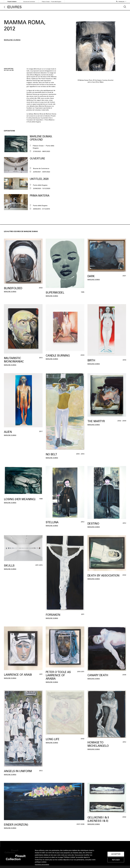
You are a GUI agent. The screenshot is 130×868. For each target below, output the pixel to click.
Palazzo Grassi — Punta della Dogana (51, 2)
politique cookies (41, 862)
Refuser (116, 860)
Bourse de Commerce (29, 2)
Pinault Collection (12, 2)
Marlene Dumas (12, 40)
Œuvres (14, 7)
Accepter (116, 854)
